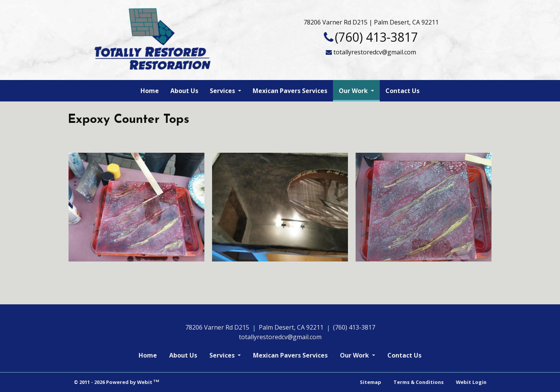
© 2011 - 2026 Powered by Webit (117, 382)
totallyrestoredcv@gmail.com (375, 52)
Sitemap (371, 382)
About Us (184, 91)
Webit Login (471, 382)
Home (150, 91)
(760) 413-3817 (376, 37)
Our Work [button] (354, 91)
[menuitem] (150, 91)
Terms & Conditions (419, 382)
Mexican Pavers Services (290, 91)
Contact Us (402, 91)
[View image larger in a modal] (136, 207)
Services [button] (223, 91)
